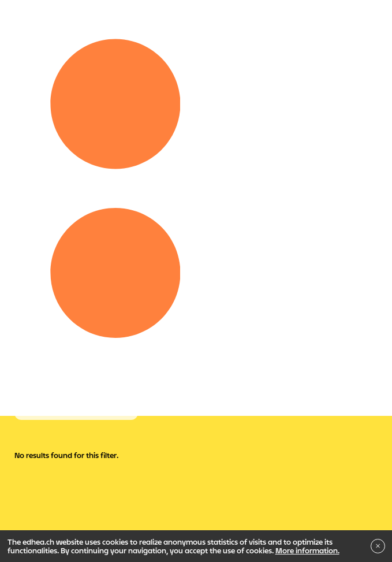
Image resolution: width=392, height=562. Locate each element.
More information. (307, 550)
